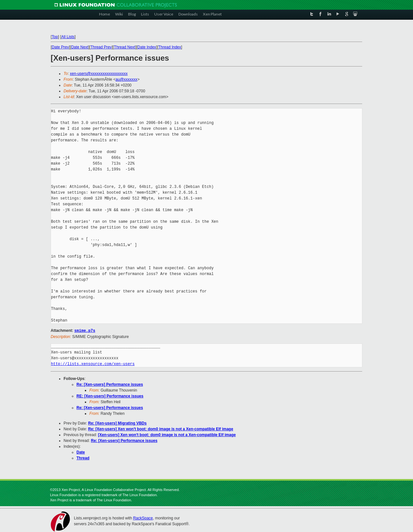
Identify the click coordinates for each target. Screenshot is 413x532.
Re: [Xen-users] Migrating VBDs (117, 423)
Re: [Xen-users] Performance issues (110, 384)
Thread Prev (101, 47)
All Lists (68, 37)
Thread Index (170, 47)
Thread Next (125, 47)
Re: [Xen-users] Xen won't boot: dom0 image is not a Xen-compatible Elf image (161, 429)
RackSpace (143, 518)
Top (55, 37)
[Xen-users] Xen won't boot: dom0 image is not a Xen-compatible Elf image (167, 435)
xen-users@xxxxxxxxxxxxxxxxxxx (99, 74)
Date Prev (60, 47)
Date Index (147, 47)
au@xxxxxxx (126, 79)
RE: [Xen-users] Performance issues (110, 396)
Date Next (80, 47)
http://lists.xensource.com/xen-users (93, 364)
